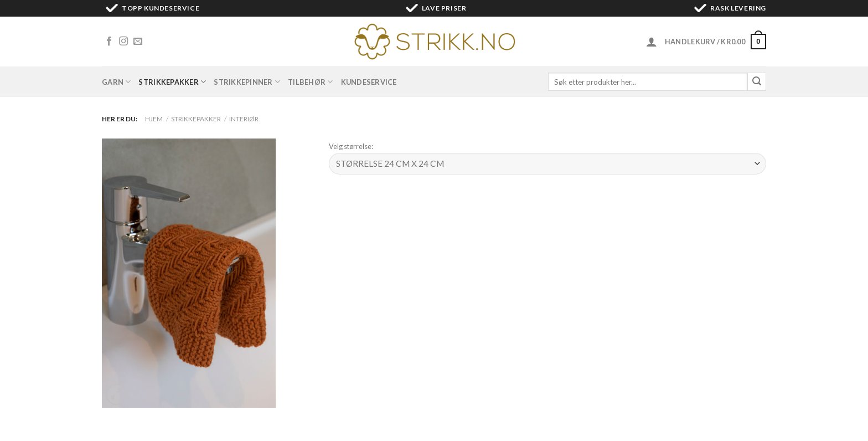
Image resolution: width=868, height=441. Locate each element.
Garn (116, 82)
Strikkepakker (172, 82)
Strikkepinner (247, 82)
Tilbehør (311, 82)
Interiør (244, 119)
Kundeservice (369, 82)
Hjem (154, 119)
